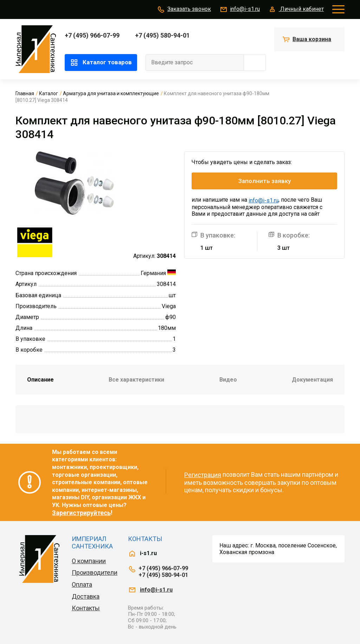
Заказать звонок (184, 9)
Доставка (86, 596)
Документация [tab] (312, 380)
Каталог (49, 93)
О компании (89, 561)
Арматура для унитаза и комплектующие (111, 93)
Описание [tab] (40, 380)
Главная (25, 93)
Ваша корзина (312, 39)
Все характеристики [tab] (136, 380)
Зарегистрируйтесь (81, 513)
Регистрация (203, 475)
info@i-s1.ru (240, 9)
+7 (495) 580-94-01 (162, 35)
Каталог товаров (101, 63)
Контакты (86, 608)
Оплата (82, 584)
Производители (95, 573)
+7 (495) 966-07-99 (92, 35)
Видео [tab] (228, 380)
